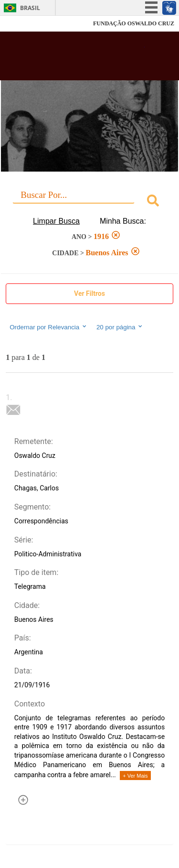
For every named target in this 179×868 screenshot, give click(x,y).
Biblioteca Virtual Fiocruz (76, 59)
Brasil (30, 8)
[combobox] (89, 202)
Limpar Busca (56, 221)
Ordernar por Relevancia (48, 327)
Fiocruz (28, 24)
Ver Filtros (89, 293)
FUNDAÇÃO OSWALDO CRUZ (134, 23)
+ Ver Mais (135, 776)
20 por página (120, 327)
